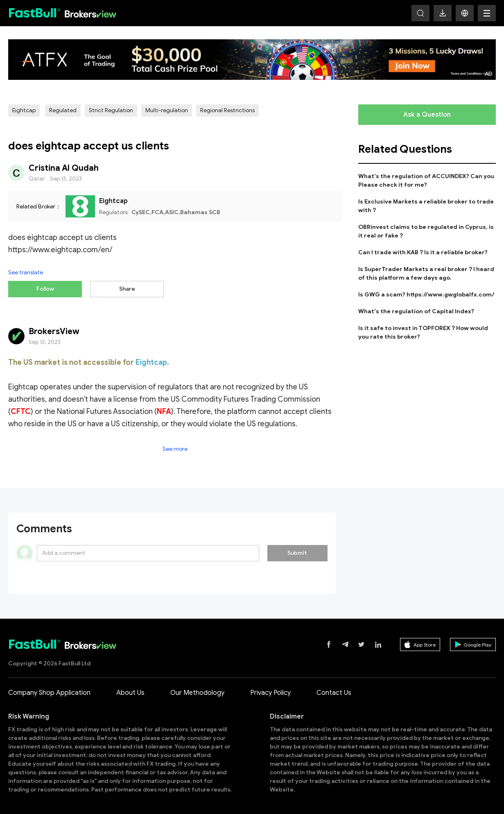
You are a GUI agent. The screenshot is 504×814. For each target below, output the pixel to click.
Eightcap (24, 110)
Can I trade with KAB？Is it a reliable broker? (423, 252)
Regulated (63, 110)
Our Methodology (197, 689)
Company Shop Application (49, 689)
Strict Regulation (111, 110)
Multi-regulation (167, 110)
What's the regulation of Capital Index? (416, 311)
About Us (130, 689)
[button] (465, 13)
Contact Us (334, 689)
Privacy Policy (270, 689)
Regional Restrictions (227, 110)
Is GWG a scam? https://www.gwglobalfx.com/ (426, 295)
